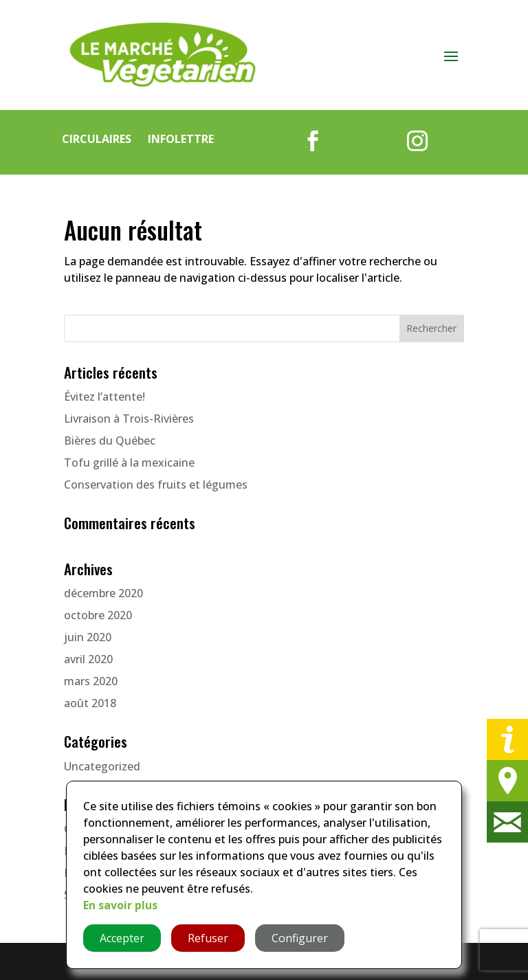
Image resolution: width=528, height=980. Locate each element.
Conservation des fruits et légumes (156, 485)
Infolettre (181, 139)
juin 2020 (88, 637)
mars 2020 (91, 681)
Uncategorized (102, 766)
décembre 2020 (103, 593)
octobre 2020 (98, 615)
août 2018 (90, 703)
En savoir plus (120, 905)
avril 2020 (88, 659)
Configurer (300, 938)
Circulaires (97, 139)
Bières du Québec (110, 441)
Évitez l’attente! (104, 397)
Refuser (208, 938)
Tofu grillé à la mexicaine (129, 463)
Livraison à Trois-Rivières (129, 419)
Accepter (122, 938)
